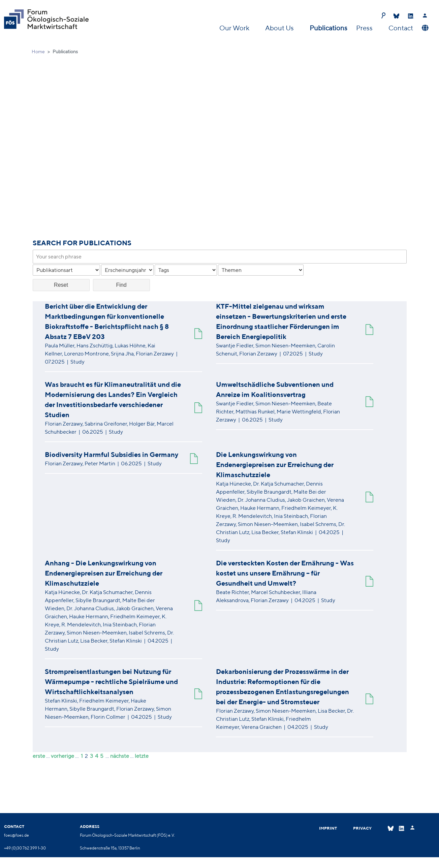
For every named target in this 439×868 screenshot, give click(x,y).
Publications (328, 28)
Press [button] (365, 28)
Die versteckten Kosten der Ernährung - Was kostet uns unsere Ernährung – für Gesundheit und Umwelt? (285, 573)
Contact (401, 28)
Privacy (362, 828)
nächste (120, 756)
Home (38, 52)
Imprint (328, 828)
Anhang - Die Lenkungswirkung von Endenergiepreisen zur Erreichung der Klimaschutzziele (104, 573)
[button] (424, 28)
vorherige (62, 756)
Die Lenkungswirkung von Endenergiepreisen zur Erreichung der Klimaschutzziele (275, 464)
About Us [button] (280, 28)
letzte (142, 756)
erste (39, 756)
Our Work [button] (235, 28)
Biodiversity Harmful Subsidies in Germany (112, 454)
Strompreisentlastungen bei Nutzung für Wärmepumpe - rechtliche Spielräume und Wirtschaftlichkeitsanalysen (111, 681)
